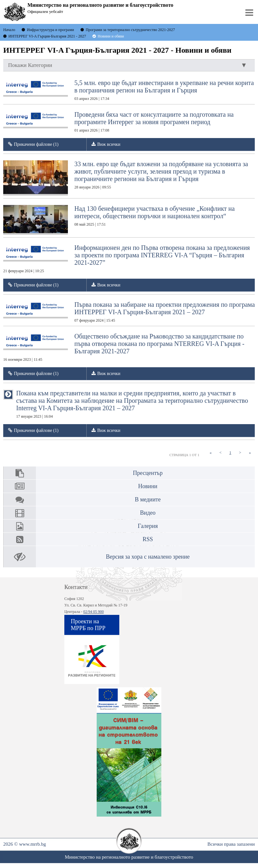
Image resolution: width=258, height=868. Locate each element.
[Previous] (220, 453)
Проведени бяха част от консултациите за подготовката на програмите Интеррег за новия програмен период (118, 122)
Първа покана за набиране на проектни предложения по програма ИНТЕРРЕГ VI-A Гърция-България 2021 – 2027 (129, 312)
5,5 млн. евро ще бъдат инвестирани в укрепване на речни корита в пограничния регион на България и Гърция (129, 90)
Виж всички (109, 144)
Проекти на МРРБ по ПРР (88, 625)
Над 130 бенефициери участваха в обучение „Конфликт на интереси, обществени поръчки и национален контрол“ (119, 220)
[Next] (240, 453)
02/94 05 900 (94, 612)
